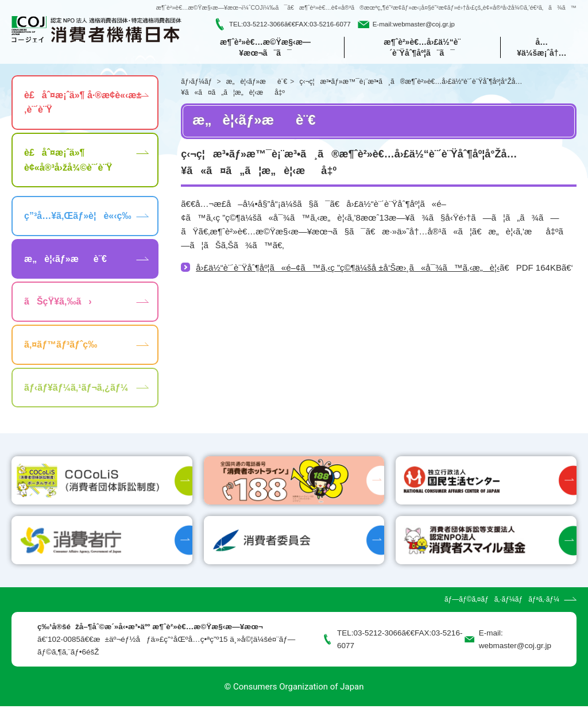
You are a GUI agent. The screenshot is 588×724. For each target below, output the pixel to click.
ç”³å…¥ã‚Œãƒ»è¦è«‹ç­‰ (78, 217)
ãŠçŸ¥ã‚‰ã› (58, 303)
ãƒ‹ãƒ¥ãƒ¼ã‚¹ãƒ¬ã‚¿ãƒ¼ (76, 389)
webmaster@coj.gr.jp (424, 25)
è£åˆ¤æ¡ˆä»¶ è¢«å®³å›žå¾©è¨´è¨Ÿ (68, 162)
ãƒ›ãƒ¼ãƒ (197, 83)
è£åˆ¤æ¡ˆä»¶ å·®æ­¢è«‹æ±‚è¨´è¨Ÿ (83, 104)
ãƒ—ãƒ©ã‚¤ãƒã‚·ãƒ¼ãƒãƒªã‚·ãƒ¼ (502, 617)
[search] (514, 25)
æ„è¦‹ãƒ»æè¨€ (257, 83)
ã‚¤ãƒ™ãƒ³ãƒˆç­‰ (61, 346)
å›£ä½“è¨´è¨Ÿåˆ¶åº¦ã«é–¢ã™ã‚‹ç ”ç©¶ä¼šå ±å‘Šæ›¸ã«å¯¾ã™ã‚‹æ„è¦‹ (348, 269)
